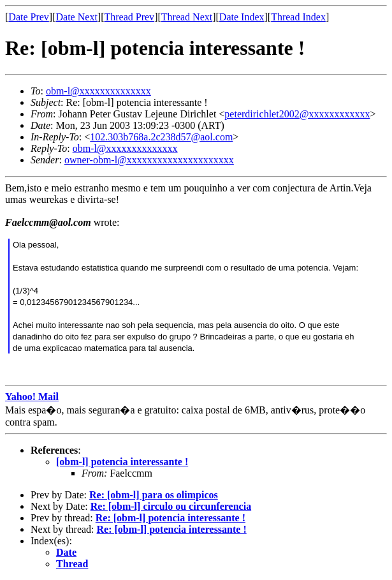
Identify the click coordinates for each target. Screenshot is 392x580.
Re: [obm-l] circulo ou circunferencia (171, 506)
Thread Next (187, 17)
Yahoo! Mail (32, 397)
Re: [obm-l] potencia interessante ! (171, 518)
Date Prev (29, 17)
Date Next (77, 17)
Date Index (242, 17)
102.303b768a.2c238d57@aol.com (161, 137)
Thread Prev (129, 17)
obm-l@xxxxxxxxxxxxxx (98, 91)
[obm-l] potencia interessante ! (122, 462)
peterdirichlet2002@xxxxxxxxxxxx (297, 114)
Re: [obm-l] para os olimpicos (154, 495)
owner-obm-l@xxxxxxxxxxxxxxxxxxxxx (149, 160)
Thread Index (298, 17)
